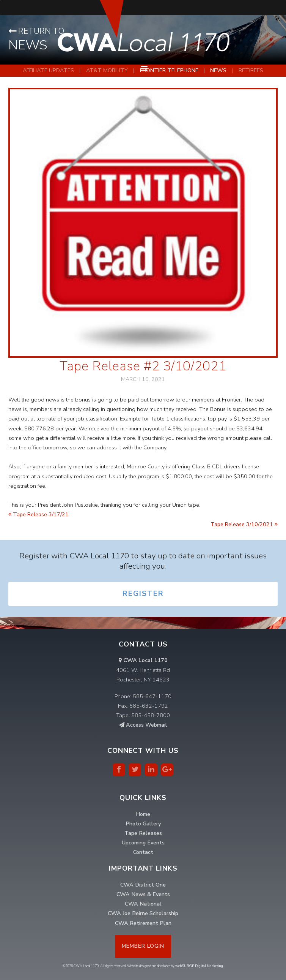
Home (143, 814)
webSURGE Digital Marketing (199, 966)
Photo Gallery (143, 824)
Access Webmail (143, 725)
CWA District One (143, 885)
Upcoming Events (143, 842)
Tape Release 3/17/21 (38, 514)
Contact (143, 852)
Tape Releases (143, 833)
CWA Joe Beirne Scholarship (143, 913)
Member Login (143, 946)
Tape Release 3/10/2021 (244, 524)
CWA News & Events (143, 894)
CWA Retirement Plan (143, 923)
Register (143, 594)
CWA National (143, 904)
